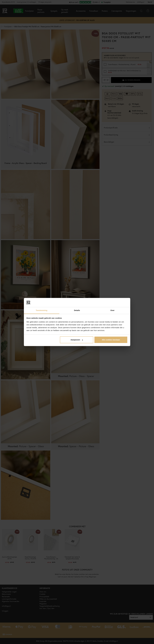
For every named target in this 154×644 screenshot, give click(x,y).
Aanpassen (77, 340)
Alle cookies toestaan (111, 340)
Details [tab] (77, 310)
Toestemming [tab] (42, 310)
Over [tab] (112, 310)
